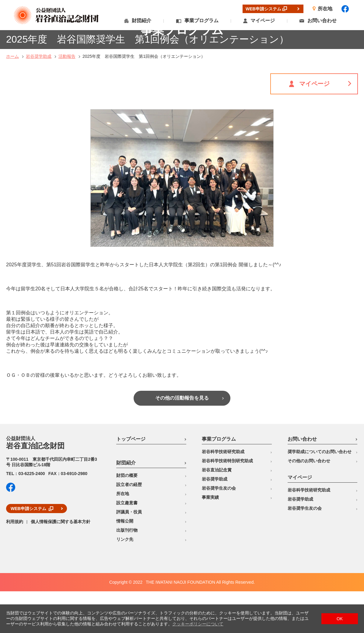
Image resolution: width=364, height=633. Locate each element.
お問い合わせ (322, 21)
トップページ (131, 481)
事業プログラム (201, 21)
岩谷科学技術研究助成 (223, 493)
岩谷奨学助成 (39, 98)
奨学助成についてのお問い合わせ (320, 493)
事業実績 (210, 539)
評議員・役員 (129, 554)
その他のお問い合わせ (309, 502)
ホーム (12, 98)
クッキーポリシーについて (198, 624)
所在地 (123, 535)
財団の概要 (127, 517)
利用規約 (15, 563)
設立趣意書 (127, 544)
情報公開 (125, 563)
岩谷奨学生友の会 (219, 530)
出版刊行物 (127, 572)
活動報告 (67, 98)
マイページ (263, 21)
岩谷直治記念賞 (217, 512)
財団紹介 (142, 21)
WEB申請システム (28, 550)
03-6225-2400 (32, 515)
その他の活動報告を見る (182, 440)
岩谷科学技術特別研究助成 (227, 502)
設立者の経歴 (129, 526)
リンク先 (125, 581)
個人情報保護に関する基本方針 (61, 563)
